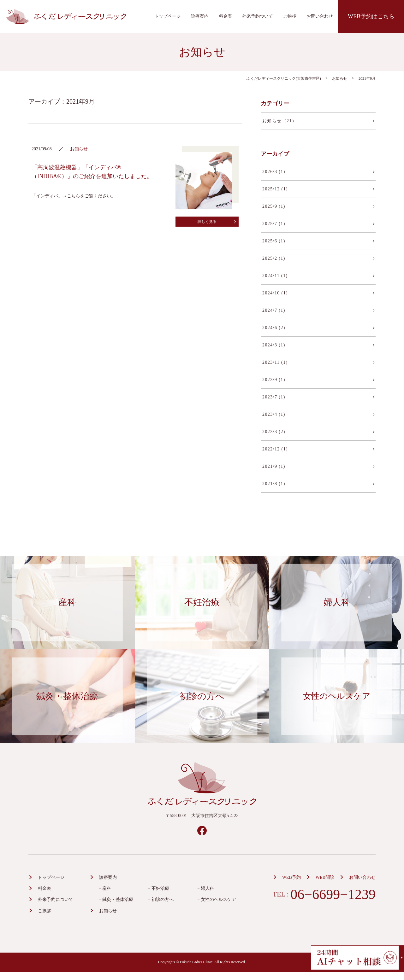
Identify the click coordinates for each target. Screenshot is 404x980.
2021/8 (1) (274, 484)
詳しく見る (207, 222)
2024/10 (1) (275, 293)
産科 (107, 888)
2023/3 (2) (274, 432)
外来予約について (56, 899)
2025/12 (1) (275, 189)
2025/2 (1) (274, 258)
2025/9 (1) (274, 206)
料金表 (225, 16)
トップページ (168, 16)
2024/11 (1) (275, 276)
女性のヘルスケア (218, 899)
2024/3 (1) (274, 345)
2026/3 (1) (274, 172)
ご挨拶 (290, 16)
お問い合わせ (320, 16)
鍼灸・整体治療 (118, 899)
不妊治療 (160, 888)
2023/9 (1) (274, 380)
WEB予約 (291, 877)
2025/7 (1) (274, 224)
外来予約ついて (258, 16)
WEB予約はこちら (371, 16)
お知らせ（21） (279, 121)
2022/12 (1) (275, 449)
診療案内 (200, 16)
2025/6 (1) (274, 241)
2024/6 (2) (274, 328)
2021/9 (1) (274, 466)
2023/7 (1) (274, 397)
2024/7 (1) (274, 310)
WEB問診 (325, 877)
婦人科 (207, 888)
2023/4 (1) (274, 414)
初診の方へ (163, 899)
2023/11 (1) (275, 362)
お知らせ (108, 911)
